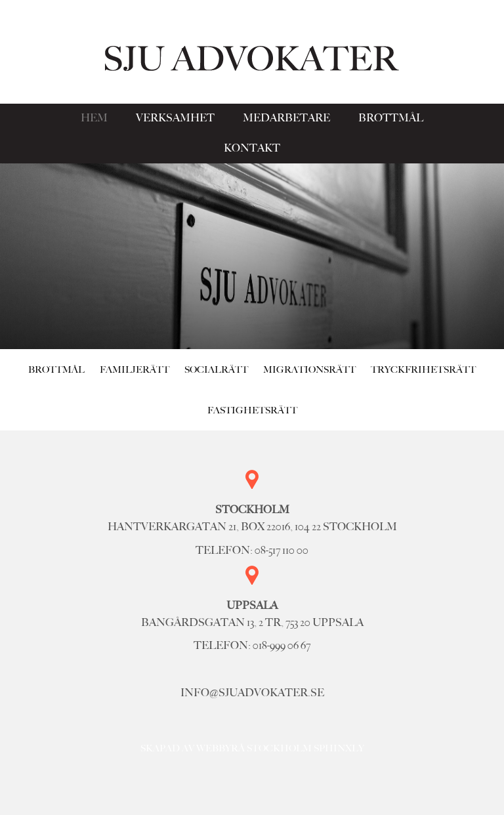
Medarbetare (286, 118)
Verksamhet (175, 118)
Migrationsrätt (309, 369)
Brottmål (391, 118)
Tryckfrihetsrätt (423, 369)
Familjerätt (135, 369)
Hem (94, 118)
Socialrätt (216, 369)
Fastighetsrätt (252, 410)
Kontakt (252, 148)
